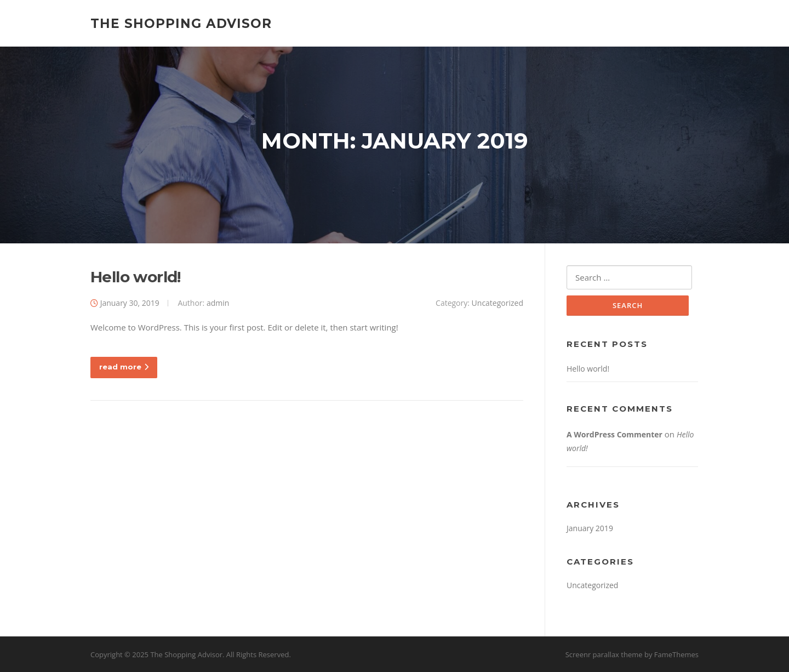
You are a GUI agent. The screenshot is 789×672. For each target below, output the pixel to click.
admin (218, 303)
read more (124, 367)
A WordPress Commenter (614, 434)
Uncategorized (498, 303)
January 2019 (590, 528)
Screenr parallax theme (604, 654)
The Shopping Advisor (181, 23)
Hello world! (136, 277)
